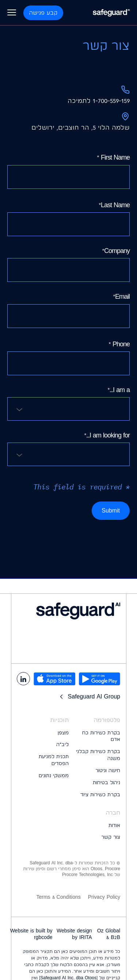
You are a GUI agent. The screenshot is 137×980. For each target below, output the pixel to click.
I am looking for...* (68, 449)
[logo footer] (68, 611)
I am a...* (68, 403)
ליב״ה (62, 744)
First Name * (68, 171)
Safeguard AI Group (89, 697)
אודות (114, 825)
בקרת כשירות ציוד (100, 794)
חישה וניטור (108, 770)
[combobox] (68, 409)
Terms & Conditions (58, 897)
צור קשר (111, 837)
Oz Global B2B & (109, 934)
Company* (68, 264)
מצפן (63, 733)
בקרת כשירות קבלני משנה (98, 755)
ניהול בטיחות (106, 782)
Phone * (68, 358)
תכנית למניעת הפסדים (54, 760)
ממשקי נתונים (54, 775)
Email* (68, 310)
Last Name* (68, 219)
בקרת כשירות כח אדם (101, 736)
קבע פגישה (43, 13)
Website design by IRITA (74, 934)
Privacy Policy (104, 897)
